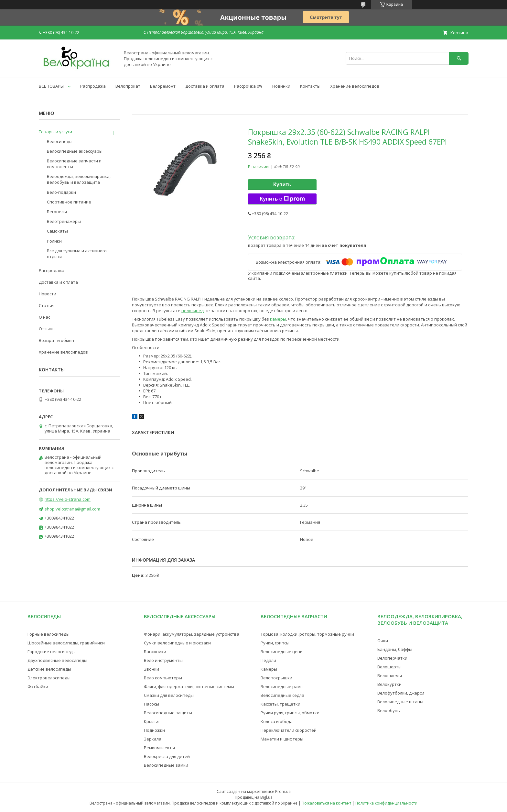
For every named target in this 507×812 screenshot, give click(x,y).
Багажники (155, 652)
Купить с (282, 199)
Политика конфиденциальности (386, 803)
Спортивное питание (69, 202)
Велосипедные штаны (400, 702)
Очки (383, 641)
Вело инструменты (163, 660)
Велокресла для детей (167, 756)
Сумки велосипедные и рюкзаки (177, 643)
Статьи (46, 305)
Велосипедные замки (166, 765)
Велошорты (389, 667)
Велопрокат (128, 86)
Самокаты (57, 231)
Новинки (281, 86)
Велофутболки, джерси (401, 693)
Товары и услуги (55, 132)
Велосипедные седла (282, 695)
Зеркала (153, 739)
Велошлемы (390, 675)
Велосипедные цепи (282, 652)
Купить (282, 185)
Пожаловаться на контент (326, 803)
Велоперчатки (392, 658)
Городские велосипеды (52, 652)
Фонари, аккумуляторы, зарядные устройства (192, 634)
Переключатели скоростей (289, 730)
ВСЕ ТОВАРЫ (51, 86)
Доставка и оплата (205, 86)
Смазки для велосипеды (169, 695)
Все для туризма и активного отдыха (77, 254)
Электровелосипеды (49, 678)
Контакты (310, 86)
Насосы (151, 704)
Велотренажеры (64, 221)
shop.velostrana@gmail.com (72, 509)
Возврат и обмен (56, 340)
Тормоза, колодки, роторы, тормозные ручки (307, 634)
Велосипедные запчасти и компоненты (74, 164)
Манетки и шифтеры (282, 739)
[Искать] (459, 58)
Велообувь (389, 710)
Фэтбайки (38, 686)
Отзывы (47, 329)
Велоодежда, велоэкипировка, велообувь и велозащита (79, 179)
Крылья (152, 721)
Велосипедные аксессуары (75, 151)
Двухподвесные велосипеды (57, 660)
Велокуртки (389, 684)
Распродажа (93, 86)
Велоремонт (163, 86)
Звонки (151, 669)
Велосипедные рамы (282, 686)
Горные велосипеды (49, 634)
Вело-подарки (61, 192)
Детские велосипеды (49, 669)
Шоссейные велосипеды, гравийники (66, 643)
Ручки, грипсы (275, 643)
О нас (44, 317)
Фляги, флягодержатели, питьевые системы (189, 686)
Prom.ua (283, 791)
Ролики (54, 241)
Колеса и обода (277, 721)
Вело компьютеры (163, 678)
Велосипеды (60, 141)
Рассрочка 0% (248, 86)
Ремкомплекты (159, 748)
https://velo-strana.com (68, 499)
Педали (268, 660)
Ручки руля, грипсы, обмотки (290, 713)
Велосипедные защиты (168, 713)
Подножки (154, 730)
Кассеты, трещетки (280, 704)
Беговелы (57, 212)
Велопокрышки (276, 678)
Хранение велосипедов (355, 86)
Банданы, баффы (395, 649)
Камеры (269, 669)
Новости (48, 294)
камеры (278, 319)
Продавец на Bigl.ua (254, 797)
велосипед (193, 311)
